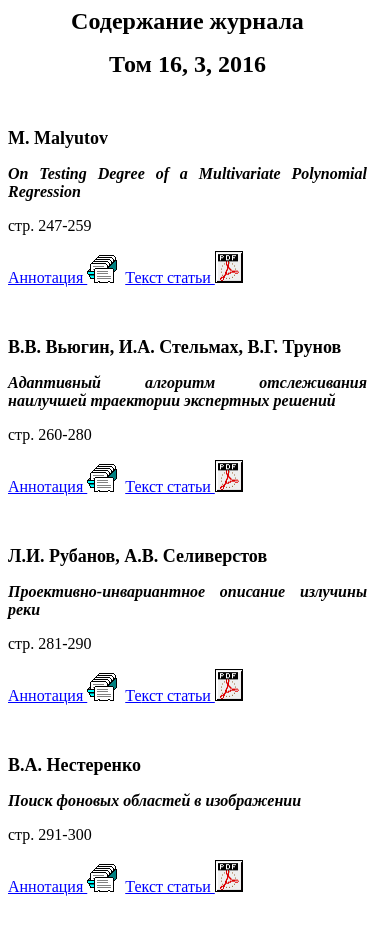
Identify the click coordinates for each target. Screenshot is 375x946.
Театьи (184, 277)
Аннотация (62, 277)
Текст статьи (184, 486)
